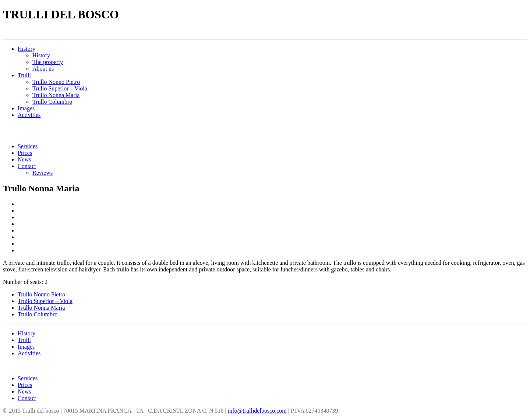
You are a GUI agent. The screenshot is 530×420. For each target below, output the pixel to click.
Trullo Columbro (52, 102)
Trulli (24, 75)
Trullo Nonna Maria (56, 95)
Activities (29, 115)
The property (48, 62)
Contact (27, 166)
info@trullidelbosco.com (257, 411)
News (24, 159)
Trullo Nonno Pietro (56, 82)
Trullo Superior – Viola (60, 88)
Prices (25, 153)
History (26, 49)
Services (28, 146)
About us (43, 69)
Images (26, 108)
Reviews (43, 173)
